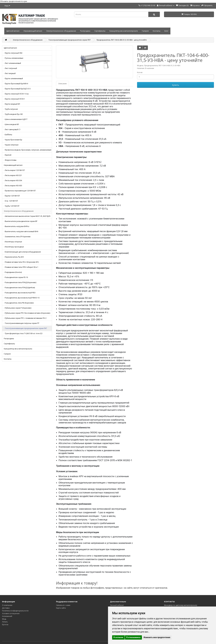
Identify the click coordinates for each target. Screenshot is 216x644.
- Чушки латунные (11, 145)
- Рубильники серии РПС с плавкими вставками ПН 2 (25, 318)
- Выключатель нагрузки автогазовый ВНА (21, 231)
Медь (4, 619)
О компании (7, 605)
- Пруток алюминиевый (13, 78)
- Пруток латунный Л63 (13, 53)
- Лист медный (10, 73)
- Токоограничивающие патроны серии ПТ (22, 323)
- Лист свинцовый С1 (12, 129)
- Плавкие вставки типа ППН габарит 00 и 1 (21, 267)
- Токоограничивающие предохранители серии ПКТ (25, 328)
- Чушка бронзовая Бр (13, 140)
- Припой (8, 155)
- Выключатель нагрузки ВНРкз (16, 226)
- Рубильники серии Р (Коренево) (18, 308)
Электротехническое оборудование (61, 31)
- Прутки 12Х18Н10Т (12, 196)
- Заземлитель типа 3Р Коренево (17, 237)
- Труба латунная (11, 109)
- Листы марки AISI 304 (13, 180)
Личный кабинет (117, 605)
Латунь (5, 622)
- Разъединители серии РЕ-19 (16, 277)
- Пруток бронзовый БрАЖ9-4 (16, 84)
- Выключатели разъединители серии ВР (21, 221)
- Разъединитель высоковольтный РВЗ (20, 293)
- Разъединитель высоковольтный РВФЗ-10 (22, 298)
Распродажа (85, 31)
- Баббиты (8, 135)
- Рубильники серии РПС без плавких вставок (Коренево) (27, 313)
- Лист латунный (10, 68)
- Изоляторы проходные (14, 247)
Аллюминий (7, 616)
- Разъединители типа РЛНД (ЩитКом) (19, 288)
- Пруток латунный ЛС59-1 (14, 99)
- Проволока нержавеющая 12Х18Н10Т (20, 191)
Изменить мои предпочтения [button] (157, 637)
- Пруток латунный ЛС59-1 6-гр (16, 94)
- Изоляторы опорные (13, 242)
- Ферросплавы (10, 160)
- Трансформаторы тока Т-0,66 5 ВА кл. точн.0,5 (23, 333)
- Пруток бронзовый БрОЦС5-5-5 (17, 89)
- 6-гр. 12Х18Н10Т (11, 201)
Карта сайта (61, 608)
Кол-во (140, 72)
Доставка (6, 608)
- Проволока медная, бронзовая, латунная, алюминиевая (28, 150)
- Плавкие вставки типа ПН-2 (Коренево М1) (21, 262)
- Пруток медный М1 (12, 104)
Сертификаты (100, 31)
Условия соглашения (11, 613)
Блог (166, 31)
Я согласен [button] (118, 637)
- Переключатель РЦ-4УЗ (14, 257)
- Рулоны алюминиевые (14, 58)
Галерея (145, 31)
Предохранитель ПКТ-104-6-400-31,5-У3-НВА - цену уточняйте (122, 40)
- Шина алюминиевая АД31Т (16, 119)
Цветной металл (13, 31)
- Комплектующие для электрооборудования (22, 252)
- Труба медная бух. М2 (13, 114)
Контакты (157, 31)
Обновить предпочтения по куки (13, 1)
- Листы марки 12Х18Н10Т (14, 170)
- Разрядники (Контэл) (13, 272)
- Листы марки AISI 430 (13, 186)
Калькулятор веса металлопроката (124, 31)
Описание (62, 84)
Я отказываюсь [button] (133, 637)
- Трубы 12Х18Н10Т (12, 206)
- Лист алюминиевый (12, 63)
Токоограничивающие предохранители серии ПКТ (70, 40)
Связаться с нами (63, 605)
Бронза (5, 624)
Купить (176, 85)
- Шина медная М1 (12, 124)
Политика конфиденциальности (15, 611)
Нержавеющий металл (33, 31)
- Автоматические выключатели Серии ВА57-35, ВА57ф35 (27, 216)
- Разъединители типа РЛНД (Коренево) (20, 282)
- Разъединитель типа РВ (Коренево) (19, 303)
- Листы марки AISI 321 (13, 175)
